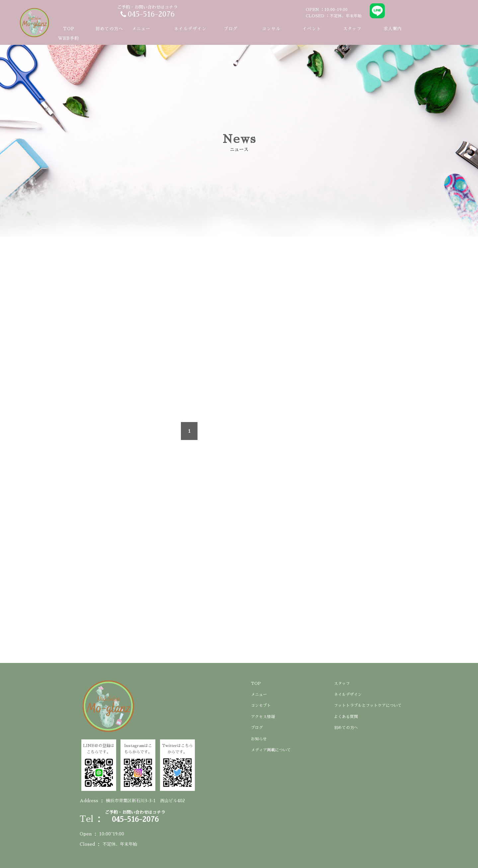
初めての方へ (109, 29)
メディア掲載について (271, 750)
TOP (69, 29)
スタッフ (352, 29)
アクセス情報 (263, 717)
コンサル (271, 29)
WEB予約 (69, 38)
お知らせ (259, 739)
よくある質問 (346, 717)
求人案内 (393, 29)
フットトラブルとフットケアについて (368, 705)
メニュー (259, 695)
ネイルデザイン (190, 29)
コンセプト (261, 705)
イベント (312, 29)
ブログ (231, 29)
